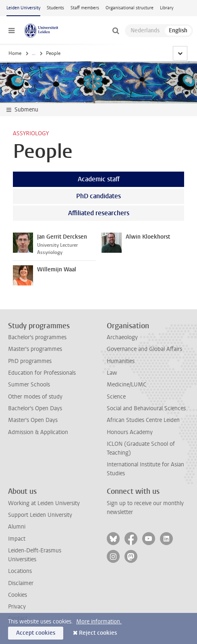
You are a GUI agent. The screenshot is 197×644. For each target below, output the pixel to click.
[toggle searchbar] (116, 31)
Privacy (17, 607)
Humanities (121, 361)
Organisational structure (130, 8)
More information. (99, 622)
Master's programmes (35, 349)
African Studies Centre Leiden (143, 420)
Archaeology (122, 337)
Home (15, 53)
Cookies (18, 595)
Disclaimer (21, 583)
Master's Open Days (33, 420)
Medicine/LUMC (126, 385)
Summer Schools (29, 385)
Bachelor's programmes (37, 337)
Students (55, 8)
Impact (17, 539)
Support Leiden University (40, 515)
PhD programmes (30, 361)
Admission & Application (38, 432)
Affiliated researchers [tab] (99, 213)
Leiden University (23, 8)
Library (167, 8)
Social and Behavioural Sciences (146, 408)
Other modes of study (35, 397)
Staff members (85, 8)
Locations (20, 571)
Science (116, 397)
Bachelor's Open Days (35, 408)
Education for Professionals (42, 373)
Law (112, 373)
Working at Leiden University (44, 503)
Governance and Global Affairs (144, 349)
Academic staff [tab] (99, 179)
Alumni (17, 527)
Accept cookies (36, 633)
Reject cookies (98, 633)
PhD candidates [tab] (98, 196)
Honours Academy (130, 432)
